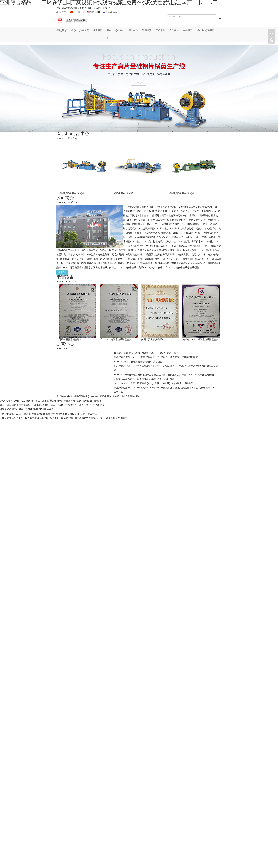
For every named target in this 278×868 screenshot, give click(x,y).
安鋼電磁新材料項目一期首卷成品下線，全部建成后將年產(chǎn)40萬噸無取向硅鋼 (170, 375)
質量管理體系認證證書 (70, 340)
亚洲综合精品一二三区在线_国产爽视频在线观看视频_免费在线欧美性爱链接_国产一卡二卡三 (48, 414)
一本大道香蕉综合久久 (12, 418)
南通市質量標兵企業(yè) (154, 340)
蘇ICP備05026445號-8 (89, 401)
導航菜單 (62, 31)
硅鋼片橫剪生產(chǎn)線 (85, 397)
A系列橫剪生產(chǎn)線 (72, 194)
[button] (116, 38)
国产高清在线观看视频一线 (88, 418)
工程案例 (161, 31)
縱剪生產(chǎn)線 (124, 194)
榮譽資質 (147, 31)
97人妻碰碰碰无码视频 (36, 418)
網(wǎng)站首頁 (80, 31)
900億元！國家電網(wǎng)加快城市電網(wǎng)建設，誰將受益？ (161, 384)
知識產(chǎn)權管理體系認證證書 (201, 340)
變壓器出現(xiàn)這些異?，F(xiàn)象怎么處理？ (153, 353)
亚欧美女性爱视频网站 (115, 418)
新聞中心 (133, 31)
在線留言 (188, 31)
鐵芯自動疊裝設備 (130, 397)
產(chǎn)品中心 (116, 31)
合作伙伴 (174, 31)
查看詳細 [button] (62, 272)
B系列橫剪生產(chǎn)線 (182, 194)
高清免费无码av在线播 (61, 418)
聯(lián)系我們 (206, 31)
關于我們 (98, 31)
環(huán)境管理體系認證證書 (116, 340)
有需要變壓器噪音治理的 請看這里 (144, 362)
